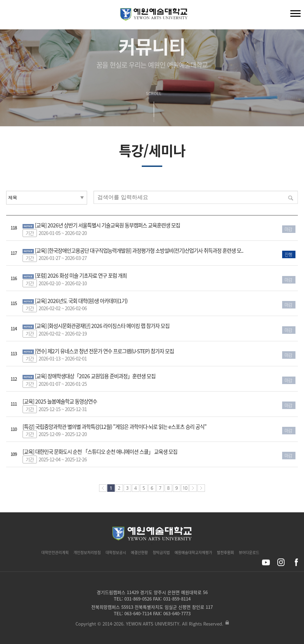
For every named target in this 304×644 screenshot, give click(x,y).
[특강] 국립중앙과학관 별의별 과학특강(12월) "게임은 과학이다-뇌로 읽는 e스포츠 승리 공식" (114, 427)
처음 (103, 488)
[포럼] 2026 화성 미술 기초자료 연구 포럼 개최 (81, 275)
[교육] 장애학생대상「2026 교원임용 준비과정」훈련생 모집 (95, 376)
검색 (11, 16)
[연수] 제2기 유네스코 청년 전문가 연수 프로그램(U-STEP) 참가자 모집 (104, 351)
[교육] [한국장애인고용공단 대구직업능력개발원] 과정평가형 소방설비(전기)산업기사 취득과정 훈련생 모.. (139, 251)
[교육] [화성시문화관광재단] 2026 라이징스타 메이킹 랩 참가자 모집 (102, 326)
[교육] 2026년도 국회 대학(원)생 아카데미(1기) (81, 301)
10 (185, 488)
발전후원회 (225, 553)
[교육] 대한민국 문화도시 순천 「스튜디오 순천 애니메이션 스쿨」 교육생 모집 (100, 452)
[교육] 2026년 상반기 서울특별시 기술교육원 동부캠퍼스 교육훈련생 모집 (107, 225)
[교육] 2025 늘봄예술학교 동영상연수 (60, 401)
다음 (193, 488)
